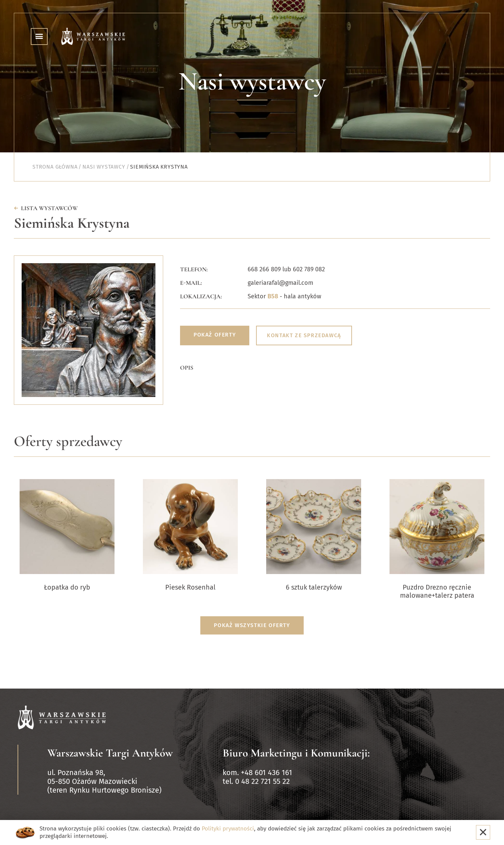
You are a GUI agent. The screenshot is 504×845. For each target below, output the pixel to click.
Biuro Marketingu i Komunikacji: (296, 753)
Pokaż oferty (215, 335)
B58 (273, 296)
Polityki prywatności (228, 829)
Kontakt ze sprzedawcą (304, 335)
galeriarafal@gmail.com (280, 283)
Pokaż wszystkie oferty (252, 625)
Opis (187, 368)
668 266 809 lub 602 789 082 (286, 269)
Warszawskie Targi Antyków (110, 753)
